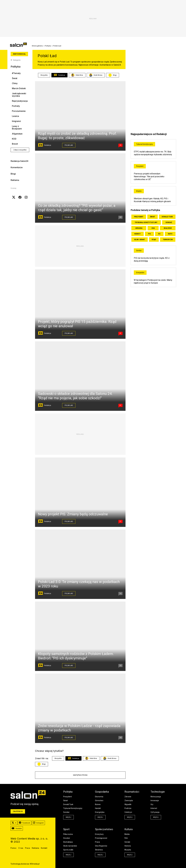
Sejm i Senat (139, 240)
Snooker (67, 838)
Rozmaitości (132, 792)
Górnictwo (99, 801)
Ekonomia (99, 797)
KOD (14, 139)
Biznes (98, 804)
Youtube (17, 828)
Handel (98, 808)
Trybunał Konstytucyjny (144, 144)
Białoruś (168, 228)
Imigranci (16, 121)
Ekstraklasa (68, 842)
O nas (21, 848)
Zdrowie (128, 797)
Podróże (128, 808)
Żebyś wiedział (19, 54)
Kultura (128, 829)
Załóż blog (18, 811)
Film (126, 838)
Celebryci (128, 812)
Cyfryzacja (155, 812)
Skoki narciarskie (70, 846)
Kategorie (16, 60)
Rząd (154, 240)
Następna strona (80, 775)
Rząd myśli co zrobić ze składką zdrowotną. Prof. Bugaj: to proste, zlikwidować (77, 136)
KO (159, 234)
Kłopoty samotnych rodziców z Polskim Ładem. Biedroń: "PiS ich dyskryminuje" (76, 656)
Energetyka (140, 273)
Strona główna (37, 46)
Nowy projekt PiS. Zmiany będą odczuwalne (73, 514)
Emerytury (99, 834)
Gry (152, 804)
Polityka (48, 46)
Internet (154, 808)
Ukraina (139, 228)
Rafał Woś (77, 75)
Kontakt (44, 848)
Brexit (15, 144)
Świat (15, 78)
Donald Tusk (167, 217)
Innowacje (155, 801)
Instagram (38, 823)
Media (127, 834)
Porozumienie (19, 111)
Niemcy (137, 234)
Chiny (15, 83)
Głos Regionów (101, 846)
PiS (149, 234)
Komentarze (17, 167)
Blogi (13, 174)
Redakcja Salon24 (19, 161)
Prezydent (140, 166)
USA (153, 228)
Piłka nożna (68, 834)
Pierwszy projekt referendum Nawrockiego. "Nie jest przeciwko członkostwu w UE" (149, 177)
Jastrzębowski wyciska (19, 95)
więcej (68, 817)
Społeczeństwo (104, 829)
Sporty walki (68, 850)
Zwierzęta (129, 801)
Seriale (127, 842)
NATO (170, 234)
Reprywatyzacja (20, 101)
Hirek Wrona (96, 75)
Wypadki (128, 804)
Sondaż (169, 222)
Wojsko (139, 191)
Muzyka (128, 850)
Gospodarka (102, 792)
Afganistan (17, 134)
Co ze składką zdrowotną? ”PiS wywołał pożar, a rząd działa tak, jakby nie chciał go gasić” (77, 208)
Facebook (25, 823)
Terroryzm (168, 240)
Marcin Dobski (19, 88)
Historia (128, 846)
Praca (97, 842)
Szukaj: (14, 188)
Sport (66, 829)
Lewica (15, 116)
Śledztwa (99, 850)
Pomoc (13, 848)
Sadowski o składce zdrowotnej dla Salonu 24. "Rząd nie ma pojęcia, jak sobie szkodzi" (75, 396)
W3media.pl (35, 864)
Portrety (16, 106)
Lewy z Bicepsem (17, 127)
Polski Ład (69, 145)
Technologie (158, 792)
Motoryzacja (156, 797)
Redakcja (59, 75)
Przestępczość (101, 838)
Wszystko (44, 75)
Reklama (15, 180)
